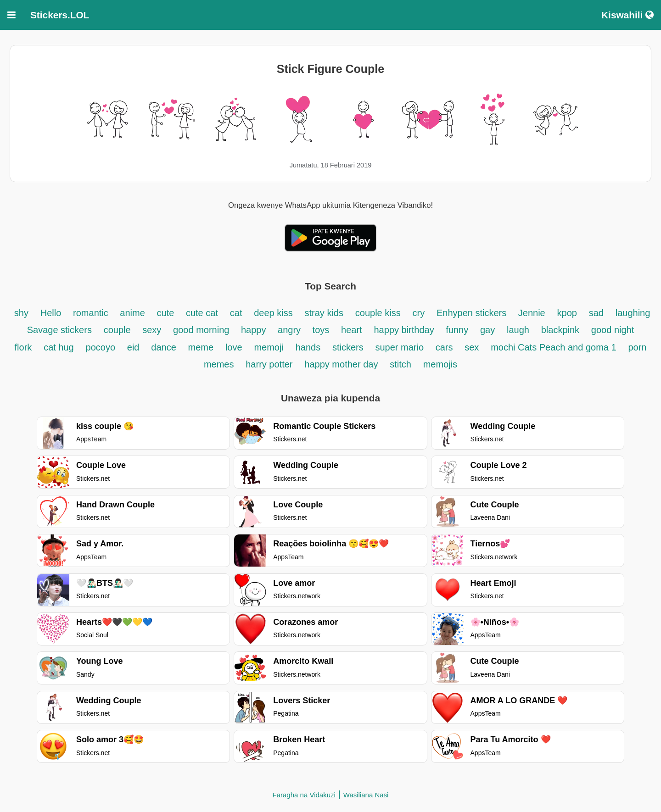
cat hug (59, 347)
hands (308, 347)
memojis (440, 364)
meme (201, 347)
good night (613, 330)
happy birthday (405, 330)
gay (487, 330)
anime (132, 313)
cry (418, 313)
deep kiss (273, 313)
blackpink (560, 330)
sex (472, 347)
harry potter (269, 364)
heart (352, 330)
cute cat (202, 313)
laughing (633, 313)
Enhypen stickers (473, 313)
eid (133, 347)
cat (236, 313)
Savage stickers (59, 330)
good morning (202, 330)
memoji (269, 347)
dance (164, 347)
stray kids (324, 313)
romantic (92, 313)
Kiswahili (627, 15)
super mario (401, 347)
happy (255, 330)
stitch (401, 364)
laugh (518, 330)
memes (219, 364)
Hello (51, 313)
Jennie (532, 313)
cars (444, 347)
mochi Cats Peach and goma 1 (554, 347)
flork (23, 347)
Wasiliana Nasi (366, 795)
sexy (152, 330)
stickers (348, 347)
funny (457, 330)
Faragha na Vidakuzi (304, 795)
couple (119, 330)
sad (596, 313)
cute (167, 313)
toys (321, 330)
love (234, 347)
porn (637, 347)
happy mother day (341, 364)
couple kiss (378, 313)
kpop (567, 313)
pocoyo (101, 347)
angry (291, 330)
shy (21, 313)
